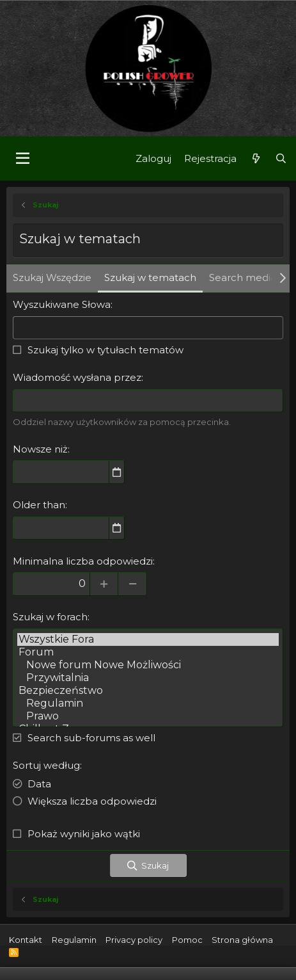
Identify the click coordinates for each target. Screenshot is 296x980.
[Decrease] (133, 584)
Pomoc (187, 940)
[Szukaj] (281, 158)
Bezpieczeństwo (148, 691)
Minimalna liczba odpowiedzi (83, 561)
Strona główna (242, 940)
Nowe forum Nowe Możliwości (148, 665)
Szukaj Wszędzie (52, 277)
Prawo (148, 716)
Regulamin (148, 703)
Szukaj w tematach (150, 277)
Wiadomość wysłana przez (77, 377)
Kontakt (26, 940)
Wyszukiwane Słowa (62, 304)
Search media (243, 277)
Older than (39, 505)
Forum (148, 652)
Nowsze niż (40, 449)
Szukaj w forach (50, 617)
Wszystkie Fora (148, 639)
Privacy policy (134, 940)
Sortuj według (46, 765)
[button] (23, 159)
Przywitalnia (148, 678)
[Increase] (104, 584)
